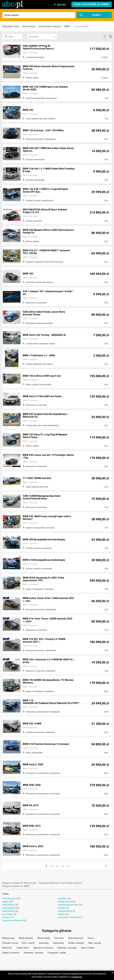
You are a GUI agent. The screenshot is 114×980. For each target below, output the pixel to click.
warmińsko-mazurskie (69, 917)
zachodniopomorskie (68, 905)
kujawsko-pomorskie (12, 920)
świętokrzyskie (65, 911)
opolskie (62, 908)
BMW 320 (28, 274)
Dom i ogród (28, 943)
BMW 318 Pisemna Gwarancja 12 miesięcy (46, 744)
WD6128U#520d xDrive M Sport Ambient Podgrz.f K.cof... (45, 211)
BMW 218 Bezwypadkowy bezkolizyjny (44, 560)
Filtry (9, 37)
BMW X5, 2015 (31, 806)
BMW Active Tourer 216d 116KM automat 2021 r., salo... (46, 600)
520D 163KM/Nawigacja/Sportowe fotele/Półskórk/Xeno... (42, 498)
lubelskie (62, 898)
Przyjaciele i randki (57, 953)
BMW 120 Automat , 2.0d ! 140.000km (43, 131)
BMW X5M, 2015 (32, 826)
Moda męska (44, 938)
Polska (5, 894)
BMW (67, 26)
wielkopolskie (9, 908)
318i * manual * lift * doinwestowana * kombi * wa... (48, 293)
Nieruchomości (76, 938)
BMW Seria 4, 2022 (33, 846)
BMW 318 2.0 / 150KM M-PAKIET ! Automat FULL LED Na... (46, 252)
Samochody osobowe (50, 26)
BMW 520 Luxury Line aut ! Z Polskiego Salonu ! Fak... (49, 457)
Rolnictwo (7, 948)
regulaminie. (77, 977)
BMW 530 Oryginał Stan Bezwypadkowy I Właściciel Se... (45, 416)
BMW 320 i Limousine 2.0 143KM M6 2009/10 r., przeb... (48, 661)
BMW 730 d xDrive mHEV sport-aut (42, 376)
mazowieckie (9, 898)
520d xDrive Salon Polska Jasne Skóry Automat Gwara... (44, 313)
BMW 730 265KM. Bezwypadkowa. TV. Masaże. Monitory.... (49, 682)
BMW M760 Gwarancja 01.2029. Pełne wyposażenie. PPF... (44, 579)
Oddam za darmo (11, 953)
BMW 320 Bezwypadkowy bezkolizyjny (44, 540)
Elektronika (58, 943)
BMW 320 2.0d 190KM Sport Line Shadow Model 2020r (45, 88)
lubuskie (62, 914)
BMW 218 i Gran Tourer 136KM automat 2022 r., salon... (48, 620)
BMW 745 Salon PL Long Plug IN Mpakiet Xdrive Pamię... (45, 436)
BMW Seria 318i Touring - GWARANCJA (45, 335)
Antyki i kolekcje (76, 943)
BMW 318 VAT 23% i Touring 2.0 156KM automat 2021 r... (44, 641)
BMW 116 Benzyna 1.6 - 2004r (39, 356)
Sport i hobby (88, 948)
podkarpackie (64, 902)
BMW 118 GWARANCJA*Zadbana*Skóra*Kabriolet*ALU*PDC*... (52, 702)
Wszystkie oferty (11, 26)
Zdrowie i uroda (10, 943)
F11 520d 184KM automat (37, 478)
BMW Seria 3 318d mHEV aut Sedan (42, 396)
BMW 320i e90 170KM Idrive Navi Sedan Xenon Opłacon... (49, 150)
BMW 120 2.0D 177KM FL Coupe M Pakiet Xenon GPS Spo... (46, 191)
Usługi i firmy (23, 948)
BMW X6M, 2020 (32, 785)
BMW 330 (28, 110)
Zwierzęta (44, 943)
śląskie (5, 902)
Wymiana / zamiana (34, 953)
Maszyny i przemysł (43, 948)
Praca (91, 938)
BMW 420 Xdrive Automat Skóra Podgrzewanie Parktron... (41, 68)
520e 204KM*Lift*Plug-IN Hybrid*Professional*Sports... (39, 48)
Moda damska (26, 938)
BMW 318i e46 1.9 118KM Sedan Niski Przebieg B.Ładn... (44, 170)
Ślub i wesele (95, 943)
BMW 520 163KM (32, 724)
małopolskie (8, 911)
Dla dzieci (59, 938)
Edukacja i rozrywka (67, 948)
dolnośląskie (8, 905)
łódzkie (6, 917)
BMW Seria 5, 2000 (33, 765)
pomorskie (7, 914)
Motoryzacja (29, 26)
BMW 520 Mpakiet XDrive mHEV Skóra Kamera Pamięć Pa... (44, 232)
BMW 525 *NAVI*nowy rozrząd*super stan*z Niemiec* (47, 518)
